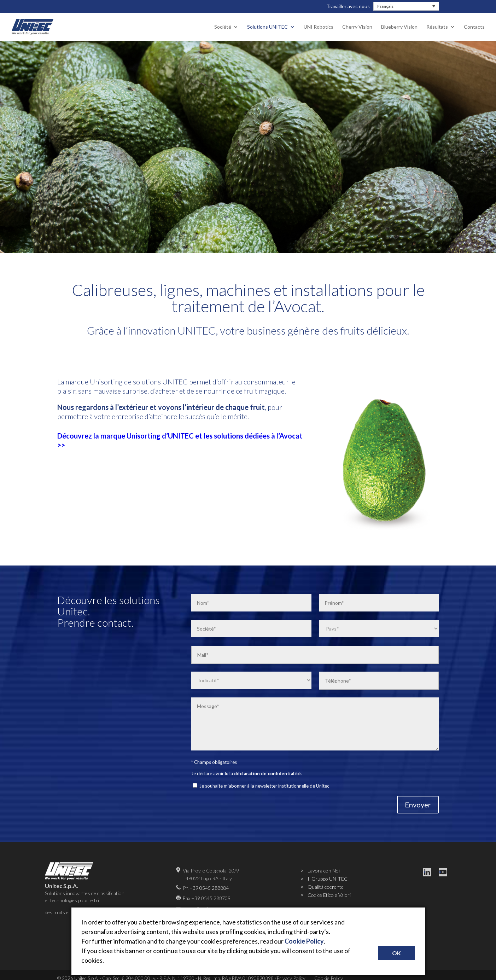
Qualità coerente (326, 887)
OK (396, 953)
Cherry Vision (357, 27)
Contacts (474, 27)
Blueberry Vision (399, 27)
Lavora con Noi (324, 871)
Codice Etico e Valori (329, 895)
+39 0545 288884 (209, 888)
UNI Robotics (319, 27)
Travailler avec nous (348, 6)
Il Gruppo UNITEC (328, 879)
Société (223, 27)
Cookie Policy (304, 941)
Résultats (437, 27)
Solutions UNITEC (267, 27)
